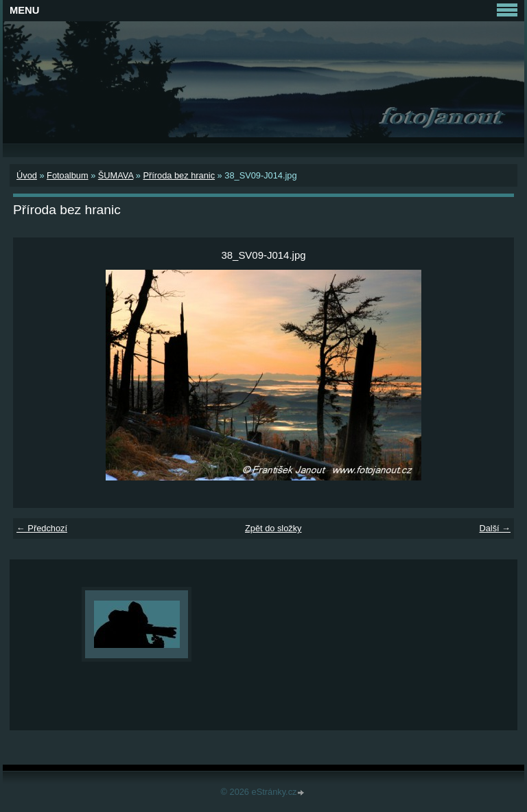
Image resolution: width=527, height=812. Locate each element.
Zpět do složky (273, 528)
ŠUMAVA (116, 175)
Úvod (27, 175)
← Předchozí (42, 528)
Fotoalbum (67, 175)
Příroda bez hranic (179, 175)
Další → (495, 528)
